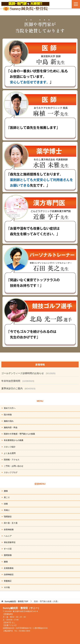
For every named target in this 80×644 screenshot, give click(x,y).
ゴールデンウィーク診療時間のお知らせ (23, 373)
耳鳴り (7, 510)
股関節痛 (8, 555)
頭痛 (6, 504)
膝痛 (6, 562)
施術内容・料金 (11, 427)
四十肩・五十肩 (11, 523)
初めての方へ (10, 408)
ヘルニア (8, 536)
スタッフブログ (11, 472)
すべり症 (8, 549)
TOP (16, 601)
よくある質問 (10, 453)
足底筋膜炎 (9, 568)
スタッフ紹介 (10, 447)
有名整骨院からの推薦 (14, 440)
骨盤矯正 (8, 581)
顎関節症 (8, 517)
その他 (7, 587)
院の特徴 (8, 415)
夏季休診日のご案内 (12, 389)
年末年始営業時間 (11, 381)
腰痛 (6, 491)
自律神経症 (9, 575)
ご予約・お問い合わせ (14, 466)
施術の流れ (9, 421)
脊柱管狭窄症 (10, 542)
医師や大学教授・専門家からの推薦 (19, 434)
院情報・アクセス (12, 460)
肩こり (7, 497)
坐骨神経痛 (9, 530)
